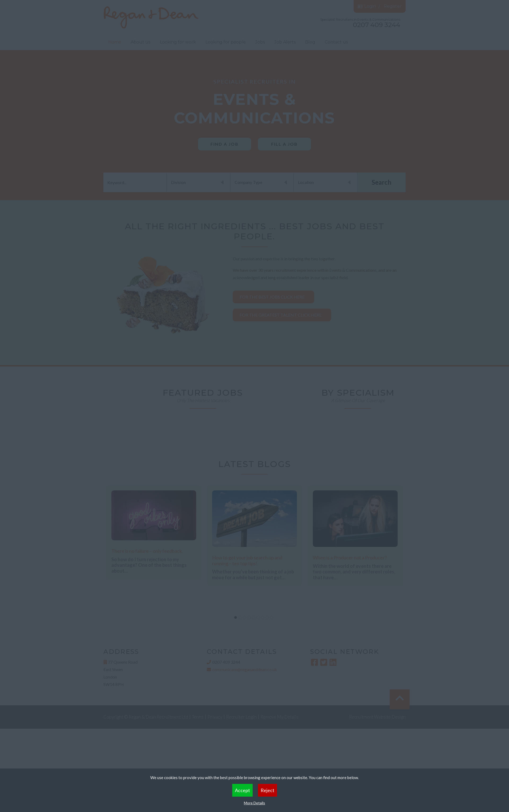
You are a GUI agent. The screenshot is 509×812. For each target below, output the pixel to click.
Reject (267, 790)
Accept (242, 790)
